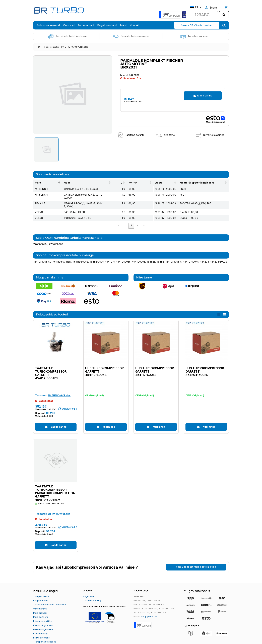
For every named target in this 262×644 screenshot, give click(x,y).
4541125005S (123, 256)
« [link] (119, 219)
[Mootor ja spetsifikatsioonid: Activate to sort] (203, 183)
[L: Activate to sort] (120, 183)
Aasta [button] (152, 183)
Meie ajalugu (40, 606)
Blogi (36, 638)
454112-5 (110, 256)
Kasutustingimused (43, 618)
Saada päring (203, 96)
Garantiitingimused (43, 622)
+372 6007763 (141, 606)
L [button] (120, 183)
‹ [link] (125, 219)
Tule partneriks (41, 590)
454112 (160, 256)
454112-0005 (97, 256)
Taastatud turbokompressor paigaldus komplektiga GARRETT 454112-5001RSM (55, 487)
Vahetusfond (40, 602)
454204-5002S (219, 256)
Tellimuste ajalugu (93, 594)
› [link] (137, 219)
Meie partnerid (41, 610)
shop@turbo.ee (149, 610)
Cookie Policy (40, 626)
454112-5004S (191, 256)
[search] (224, 15)
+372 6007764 (166, 602)
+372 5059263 (149, 602)
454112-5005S (80, 256)
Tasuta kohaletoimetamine (131, 36)
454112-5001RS (174, 256)
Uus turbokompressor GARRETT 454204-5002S (205, 366)
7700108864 (56, 238)
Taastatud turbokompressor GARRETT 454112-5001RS (51, 367)
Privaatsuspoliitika (43, 614)
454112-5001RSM (62, 256)
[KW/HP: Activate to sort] (136, 183)
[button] (77, 403)
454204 (205, 256)
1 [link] (131, 219)
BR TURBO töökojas (59, 389)
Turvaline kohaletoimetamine (68, 36)
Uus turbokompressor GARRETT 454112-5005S (155, 366)
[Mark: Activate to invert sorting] (44, 183)
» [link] (144, 219)
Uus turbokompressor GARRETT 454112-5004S (104, 366)
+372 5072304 (158, 606)
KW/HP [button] (132, 183)
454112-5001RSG (42, 256)
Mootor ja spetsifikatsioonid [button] (195, 183)
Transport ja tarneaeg (45, 634)
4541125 (151, 256)
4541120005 (139, 256)
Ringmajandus (41, 594)
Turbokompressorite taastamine (50, 598)
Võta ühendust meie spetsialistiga (196, 561)
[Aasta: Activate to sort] (162, 183)
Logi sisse (89, 590)
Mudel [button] (61, 183)
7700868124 (40, 238)
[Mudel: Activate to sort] (85, 183)
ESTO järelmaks (41, 630)
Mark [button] (38, 183)
